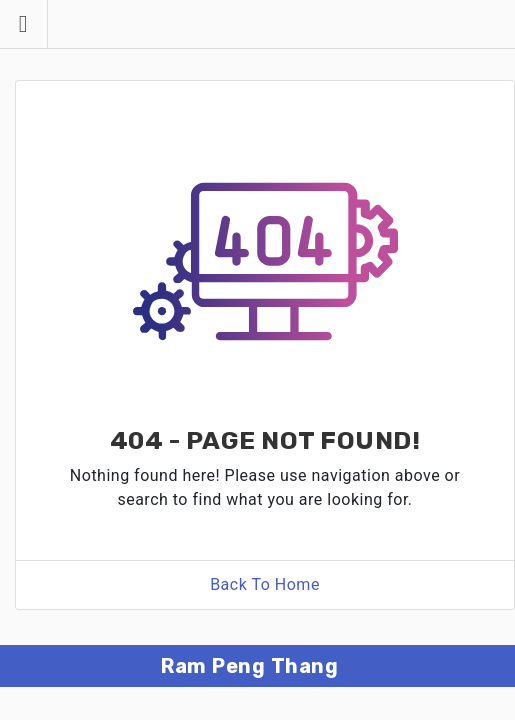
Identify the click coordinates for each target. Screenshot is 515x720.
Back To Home (265, 584)
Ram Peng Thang (249, 666)
